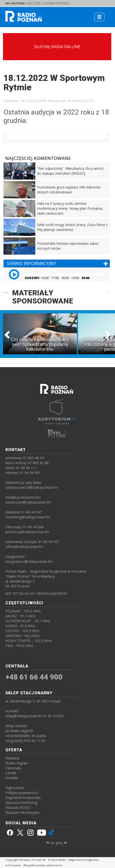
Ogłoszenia (14, 788)
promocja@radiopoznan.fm (27, 532)
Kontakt (12, 778)
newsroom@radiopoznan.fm (28, 502)
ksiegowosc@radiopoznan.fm (29, 561)
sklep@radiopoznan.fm (24, 716)
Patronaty (13, 768)
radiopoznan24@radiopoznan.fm (32, 487)
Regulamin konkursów (23, 798)
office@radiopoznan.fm (24, 547)
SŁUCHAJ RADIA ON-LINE (57, 47)
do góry (57, 843)
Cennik (11, 773)
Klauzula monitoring (21, 802)
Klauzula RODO (18, 807)
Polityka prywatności (22, 793)
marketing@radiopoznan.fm (28, 517)
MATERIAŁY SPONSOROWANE (43, 297)
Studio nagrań (17, 763)
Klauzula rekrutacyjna (22, 812)
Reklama (12, 758)
